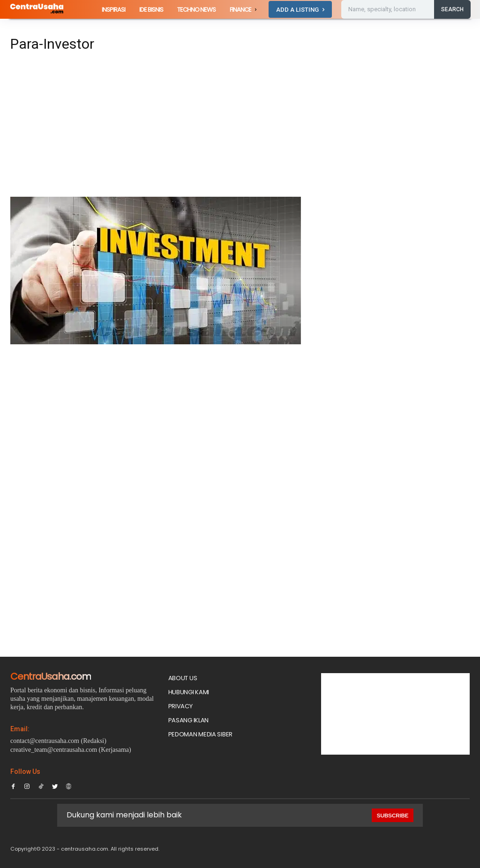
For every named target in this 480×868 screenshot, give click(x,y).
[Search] (452, 9)
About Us (183, 678)
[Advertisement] (160, 127)
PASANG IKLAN (188, 720)
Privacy (180, 706)
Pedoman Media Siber (200, 734)
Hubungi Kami (189, 692)
